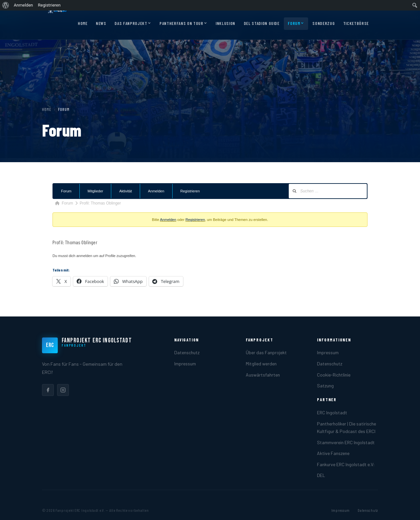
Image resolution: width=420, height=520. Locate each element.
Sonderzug (324, 23)
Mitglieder (95, 191)
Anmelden (156, 191)
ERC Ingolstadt (332, 412)
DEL (321, 475)
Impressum (185, 364)
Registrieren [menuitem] (49, 5)
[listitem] (48, 390)
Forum (296, 24)
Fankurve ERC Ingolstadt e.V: (346, 464)
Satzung (325, 386)
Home (83, 23)
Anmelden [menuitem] (23, 5)
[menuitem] (6, 5)
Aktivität (126, 191)
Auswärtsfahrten (263, 375)
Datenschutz (187, 352)
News (101, 23)
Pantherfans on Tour (183, 24)
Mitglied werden (261, 364)
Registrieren (190, 191)
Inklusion (225, 23)
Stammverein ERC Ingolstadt (346, 442)
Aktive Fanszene (333, 453)
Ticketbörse (356, 23)
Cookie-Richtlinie (334, 375)
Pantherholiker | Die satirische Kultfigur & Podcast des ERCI (346, 427)
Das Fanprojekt (133, 24)
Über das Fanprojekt (266, 352)
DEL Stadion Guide (262, 23)
